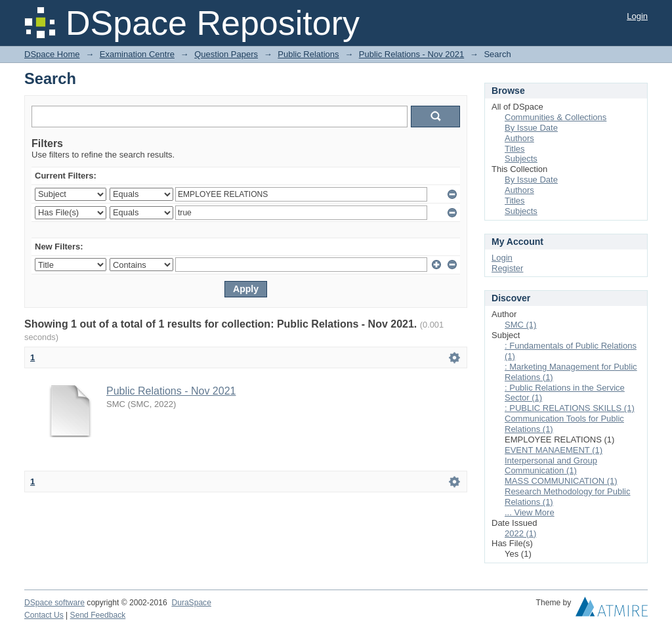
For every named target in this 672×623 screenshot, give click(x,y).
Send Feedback (98, 615)
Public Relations (308, 54)
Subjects (521, 159)
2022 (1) (520, 533)
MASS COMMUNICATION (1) (561, 481)
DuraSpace (191, 603)
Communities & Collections (556, 117)
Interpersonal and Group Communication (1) (551, 466)
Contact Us (44, 615)
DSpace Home (52, 54)
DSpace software (54, 603)
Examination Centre (137, 54)
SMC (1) (520, 325)
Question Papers (226, 54)
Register (507, 268)
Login (637, 16)
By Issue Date (531, 128)
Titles (515, 149)
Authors (519, 138)
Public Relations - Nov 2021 (411, 54)
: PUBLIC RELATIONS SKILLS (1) (570, 408)
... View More (530, 512)
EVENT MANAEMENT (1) (554, 450)
